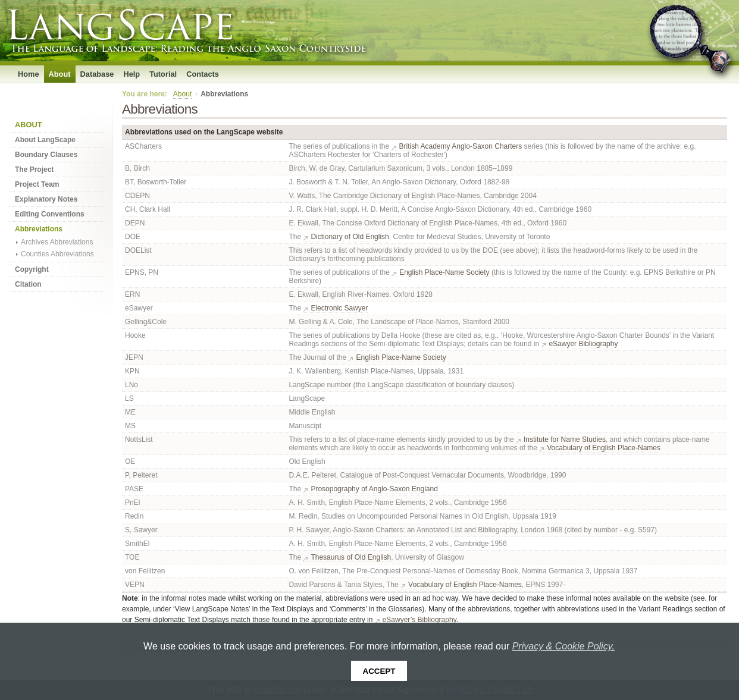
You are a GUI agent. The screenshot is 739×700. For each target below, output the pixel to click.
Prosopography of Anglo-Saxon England (374, 489)
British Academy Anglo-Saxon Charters (461, 146)
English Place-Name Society (444, 272)
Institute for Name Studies (565, 440)
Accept (379, 671)
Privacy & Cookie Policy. (563, 646)
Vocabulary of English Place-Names (604, 448)
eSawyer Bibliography (583, 344)
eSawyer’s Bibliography (419, 620)
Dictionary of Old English (350, 237)
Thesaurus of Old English (351, 557)
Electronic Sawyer (339, 308)
